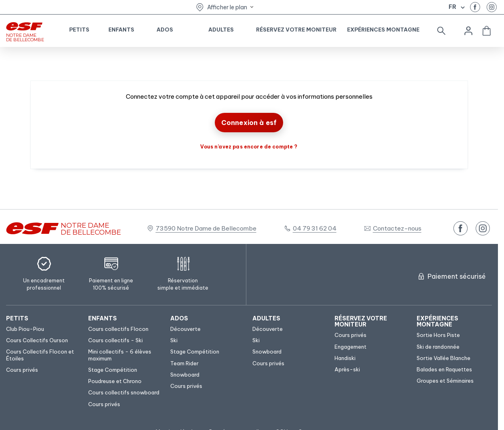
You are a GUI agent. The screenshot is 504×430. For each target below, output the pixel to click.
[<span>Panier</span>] (487, 31)
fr (452, 7)
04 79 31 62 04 (315, 228)
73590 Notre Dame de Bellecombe (206, 228)
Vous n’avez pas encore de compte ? (249, 147)
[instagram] (492, 7)
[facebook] (475, 7)
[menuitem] (43, 319)
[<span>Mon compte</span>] (468, 31)
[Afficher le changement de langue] (462, 7)
